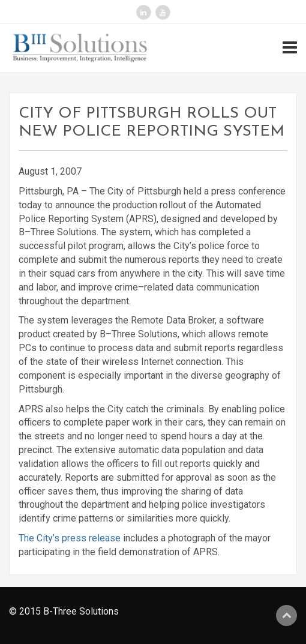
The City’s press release (70, 538)
